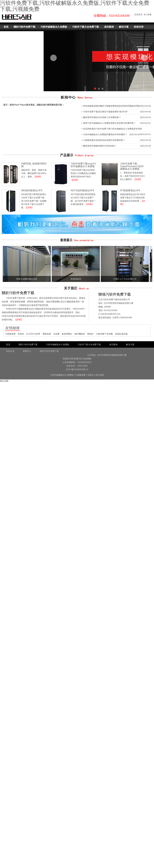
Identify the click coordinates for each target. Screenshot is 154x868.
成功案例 (109, 27)
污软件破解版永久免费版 (54, 27)
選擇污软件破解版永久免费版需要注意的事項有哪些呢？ (109, 123)
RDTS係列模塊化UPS (82, 190)
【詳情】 (38, 177)
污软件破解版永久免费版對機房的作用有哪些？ (105, 134)
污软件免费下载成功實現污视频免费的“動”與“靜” (105, 112)
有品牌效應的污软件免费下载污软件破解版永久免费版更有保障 (112, 129)
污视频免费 (10, 334)
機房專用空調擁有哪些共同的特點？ (100, 146)
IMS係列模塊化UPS (32, 190)
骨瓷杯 (21, 334)
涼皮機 (56, 334)
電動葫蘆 (47, 334)
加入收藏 (148, 14)
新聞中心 (8, 36)
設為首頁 (138, 14)
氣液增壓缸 (67, 334)
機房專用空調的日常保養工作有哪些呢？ (102, 117)
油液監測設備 (121, 334)
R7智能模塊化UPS (130, 190)
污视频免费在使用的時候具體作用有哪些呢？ (104, 140)
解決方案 (124, 27)
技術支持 (139, 27)
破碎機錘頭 (80, 334)
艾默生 (91, 375)
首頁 (6, 27)
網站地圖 (4, 381)
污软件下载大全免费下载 (86, 27)
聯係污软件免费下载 (29, 36)
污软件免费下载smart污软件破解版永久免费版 (83, 165)
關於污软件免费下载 (25, 27)
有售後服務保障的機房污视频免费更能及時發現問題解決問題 (111, 106)
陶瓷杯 (90, 334)
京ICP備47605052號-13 (77, 369)
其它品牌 (100, 375)
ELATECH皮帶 (33, 334)
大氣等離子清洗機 (104, 334)
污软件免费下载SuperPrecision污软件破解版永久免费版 (132, 166)
